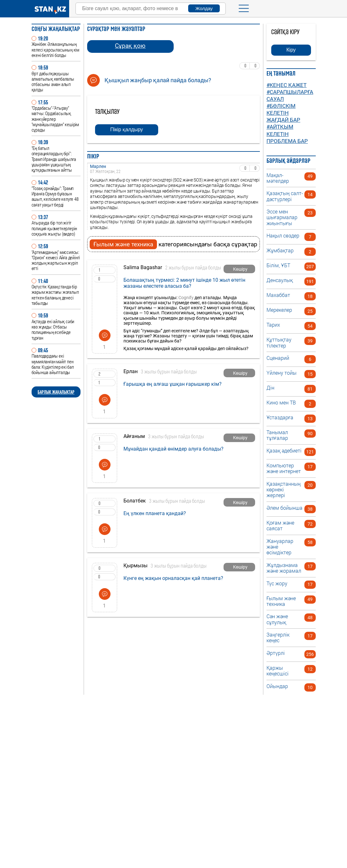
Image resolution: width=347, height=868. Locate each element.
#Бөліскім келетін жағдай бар (283, 113)
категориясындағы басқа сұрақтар (173, 244)
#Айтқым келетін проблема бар (287, 134)
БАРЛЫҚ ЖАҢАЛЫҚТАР (56, 392)
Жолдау (204, 8)
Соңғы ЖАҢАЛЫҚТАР (56, 29)
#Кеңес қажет (287, 85)
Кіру (291, 50)
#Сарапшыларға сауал (290, 95)
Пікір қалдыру (127, 129)
